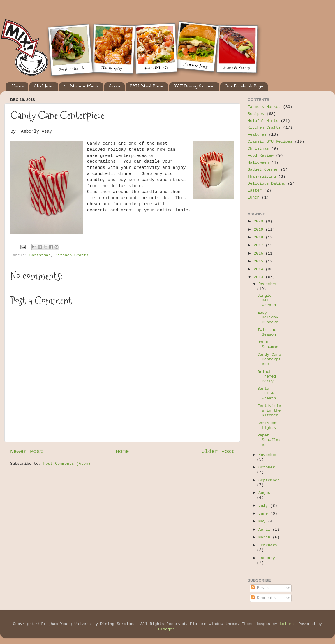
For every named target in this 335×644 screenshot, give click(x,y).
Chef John (44, 86)
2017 (260, 245)
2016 (260, 253)
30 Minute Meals (81, 86)
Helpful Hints (263, 121)
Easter (255, 191)
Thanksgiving (262, 177)
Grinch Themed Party (267, 377)
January (267, 558)
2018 (260, 237)
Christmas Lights (268, 425)
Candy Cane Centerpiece (269, 359)
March (266, 537)
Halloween (258, 163)
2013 (260, 277)
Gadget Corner (263, 170)
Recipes (256, 114)
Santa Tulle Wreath (267, 393)
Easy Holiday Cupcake (268, 317)
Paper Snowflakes (269, 440)
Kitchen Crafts (72, 255)
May (263, 521)
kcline (287, 624)
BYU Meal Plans (147, 86)
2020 (260, 221)
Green (114, 86)
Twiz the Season (267, 332)
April (266, 530)
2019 (260, 230)
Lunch (254, 198)
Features (257, 135)
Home (17, 86)
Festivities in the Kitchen (269, 411)
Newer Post (27, 452)
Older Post (218, 452)
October (267, 467)
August (266, 493)
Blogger (166, 629)
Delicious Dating (267, 184)
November (268, 455)
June (264, 514)
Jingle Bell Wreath (267, 300)
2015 (260, 261)
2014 (260, 269)
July (264, 506)
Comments (263, 598)
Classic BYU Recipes (270, 142)
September (269, 480)
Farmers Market (264, 107)
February (268, 545)
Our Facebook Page (244, 86)
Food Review (261, 156)
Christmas (40, 255)
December (268, 284)
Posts (260, 588)
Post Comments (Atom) (67, 464)
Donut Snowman (268, 344)
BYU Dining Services (194, 86)
